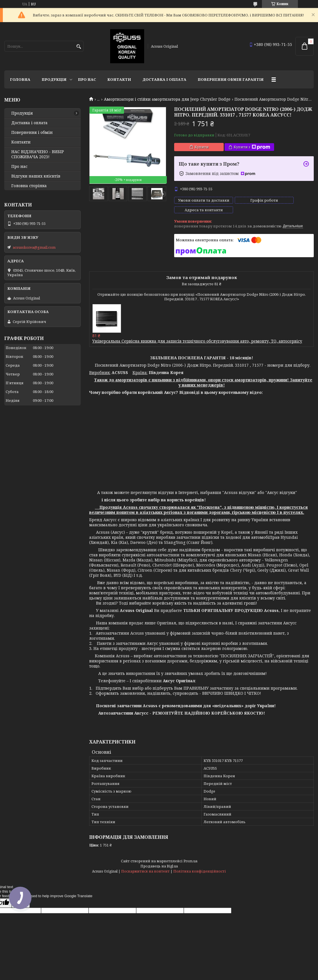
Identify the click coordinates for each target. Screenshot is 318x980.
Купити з (252, 147)
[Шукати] (79, 47)
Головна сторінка (29, 186)
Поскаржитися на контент (145, 866)
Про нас (87, 79)
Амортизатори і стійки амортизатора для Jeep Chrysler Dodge (167, 99)
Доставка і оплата (164, 79)
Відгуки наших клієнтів (36, 176)
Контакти (119, 79)
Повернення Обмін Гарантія (231, 79)
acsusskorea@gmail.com (34, 247)
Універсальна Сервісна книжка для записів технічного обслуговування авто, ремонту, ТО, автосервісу (197, 336)
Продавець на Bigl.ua (159, 861)
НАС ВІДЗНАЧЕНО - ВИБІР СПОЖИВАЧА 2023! (38, 154)
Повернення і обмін (32, 132)
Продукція (54, 79)
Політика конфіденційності (200, 866)
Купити (202, 147)
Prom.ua (190, 856)
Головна (20, 79)
